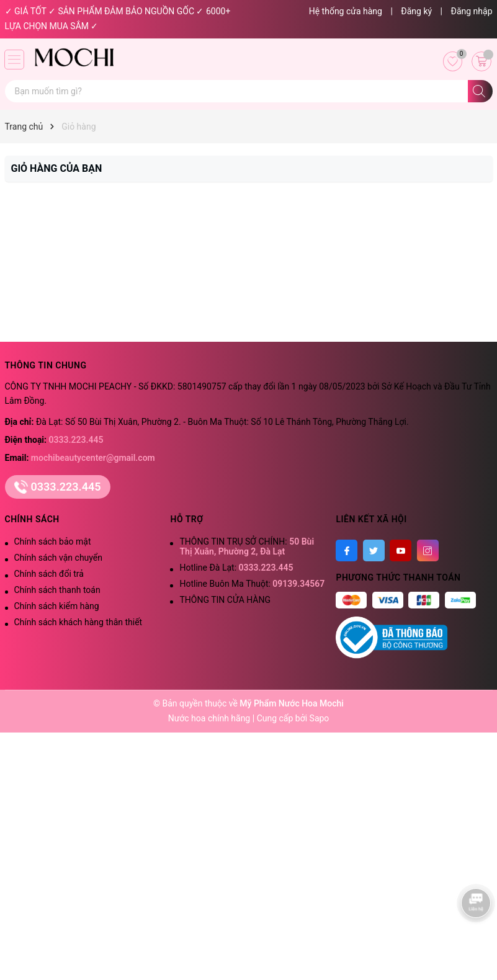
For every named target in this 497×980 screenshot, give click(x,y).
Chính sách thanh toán (57, 590)
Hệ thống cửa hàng (346, 11)
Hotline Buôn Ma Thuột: (252, 584)
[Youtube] (401, 550)
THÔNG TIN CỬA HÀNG (225, 600)
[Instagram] (428, 550)
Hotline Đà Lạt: (236, 568)
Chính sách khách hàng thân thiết (78, 622)
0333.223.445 (76, 440)
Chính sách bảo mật (53, 541)
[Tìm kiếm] (480, 91)
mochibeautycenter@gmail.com (93, 458)
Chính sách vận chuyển (59, 558)
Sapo (320, 718)
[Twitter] (374, 550)
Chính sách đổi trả (49, 574)
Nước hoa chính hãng (210, 718)
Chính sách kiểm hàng (57, 606)
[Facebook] (347, 550)
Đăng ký (416, 11)
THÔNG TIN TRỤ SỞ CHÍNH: (247, 546)
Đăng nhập (472, 11)
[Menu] (14, 60)
